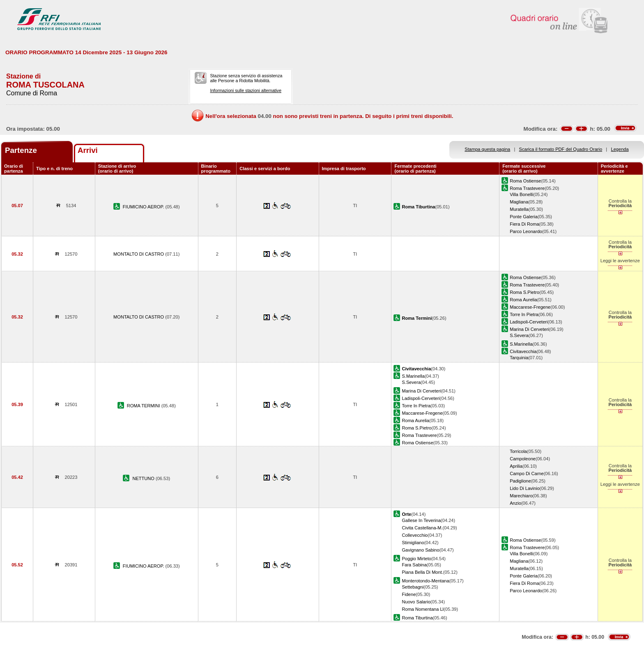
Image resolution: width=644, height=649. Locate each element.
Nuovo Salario (416, 602)
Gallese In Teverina (421, 520)
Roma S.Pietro (524, 292)
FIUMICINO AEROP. (144, 207)
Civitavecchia (523, 351)
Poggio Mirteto (416, 559)
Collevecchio (415, 535)
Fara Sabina (414, 565)
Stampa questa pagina (487, 149)
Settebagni (413, 587)
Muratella (519, 209)
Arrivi (88, 150)
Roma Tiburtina (417, 618)
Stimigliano (413, 543)
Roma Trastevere (527, 188)
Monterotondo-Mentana (425, 581)
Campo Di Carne (527, 473)
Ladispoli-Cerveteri (529, 322)
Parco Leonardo (526, 231)
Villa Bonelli (521, 194)
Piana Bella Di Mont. (422, 572)
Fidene (409, 594)
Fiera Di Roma (524, 224)
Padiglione (520, 481)
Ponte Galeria (524, 217)
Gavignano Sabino (420, 550)
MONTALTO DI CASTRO (139, 254)
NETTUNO (144, 478)
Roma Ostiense (525, 181)
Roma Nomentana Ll (423, 609)
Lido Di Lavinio (525, 488)
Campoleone (523, 459)
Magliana (519, 202)
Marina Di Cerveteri (529, 329)
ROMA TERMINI (144, 406)
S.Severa (519, 335)
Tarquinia (519, 358)
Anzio (515, 503)
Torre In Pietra (524, 314)
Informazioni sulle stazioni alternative (246, 90)
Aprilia (516, 466)
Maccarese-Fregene (530, 307)
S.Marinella (521, 344)
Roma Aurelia (523, 300)
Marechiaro (521, 496)
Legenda (620, 149)
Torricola (518, 451)
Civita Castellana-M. (422, 528)
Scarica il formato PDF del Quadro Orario (561, 149)
